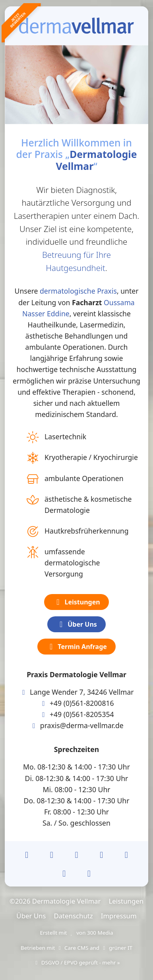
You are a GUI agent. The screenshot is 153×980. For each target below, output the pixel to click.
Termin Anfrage (76, 647)
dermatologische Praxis (78, 291)
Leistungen (76, 602)
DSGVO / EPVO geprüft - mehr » (76, 962)
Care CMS (73, 948)
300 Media (100, 933)
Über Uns (76, 624)
